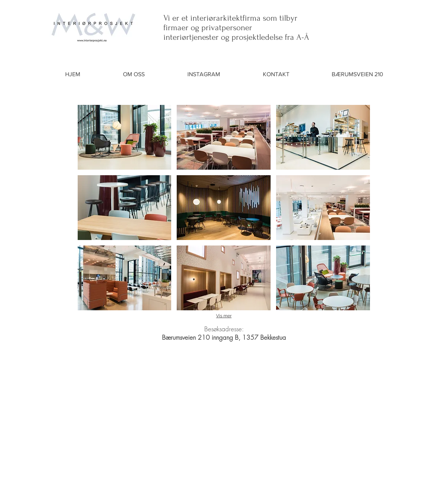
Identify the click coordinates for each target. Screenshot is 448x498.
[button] (125, 137)
